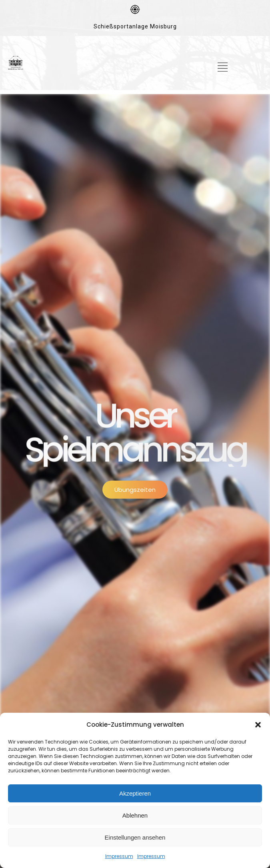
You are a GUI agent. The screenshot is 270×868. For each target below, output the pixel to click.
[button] (258, 725)
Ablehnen (135, 815)
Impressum (119, 856)
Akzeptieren (135, 793)
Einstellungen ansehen (135, 837)
